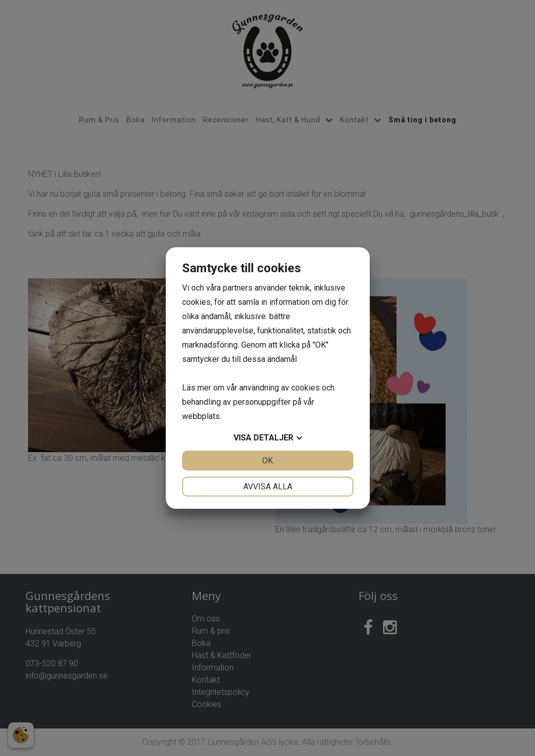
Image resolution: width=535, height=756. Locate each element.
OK (267, 461)
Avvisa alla (268, 487)
